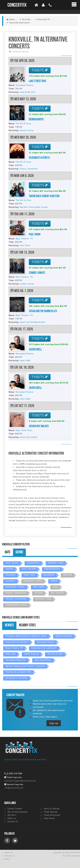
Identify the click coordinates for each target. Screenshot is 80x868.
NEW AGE (68, 575)
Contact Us (13, 821)
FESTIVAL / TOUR (43, 599)
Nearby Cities (27, 625)
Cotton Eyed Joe (31, 654)
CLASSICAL (10, 581)
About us (12, 818)
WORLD (54, 581)
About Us (9, 852)
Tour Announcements (17, 812)
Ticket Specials (51, 812)
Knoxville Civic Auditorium (44, 648)
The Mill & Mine (55, 654)
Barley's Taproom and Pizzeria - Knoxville (25, 666)
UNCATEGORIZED (52, 569)
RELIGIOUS (10, 575)
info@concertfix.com (14, 788)
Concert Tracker (15, 809)
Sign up (54, 723)
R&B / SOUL (30, 575)
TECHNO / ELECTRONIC (16, 599)
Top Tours (12, 815)
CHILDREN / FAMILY (33, 581)
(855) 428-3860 (16, 773)
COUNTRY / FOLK (56, 563)
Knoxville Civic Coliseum (17, 642)
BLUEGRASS (49, 575)
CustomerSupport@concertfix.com (20, 781)
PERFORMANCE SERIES (16, 605)
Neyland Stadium (64, 636)
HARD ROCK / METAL (15, 587)
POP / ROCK (39, 587)
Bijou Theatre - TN (14, 648)
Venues (9, 625)
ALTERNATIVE (33, 563)
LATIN (55, 587)
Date (8, 552)
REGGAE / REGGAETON (16, 593)
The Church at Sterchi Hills (18, 672)
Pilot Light (11, 654)
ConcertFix (17, 5)
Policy (7, 859)
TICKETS (40, 70)
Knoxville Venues (20, 52)
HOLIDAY (39, 593)
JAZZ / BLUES (12, 563)
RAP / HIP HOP (29, 569)
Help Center (49, 818)
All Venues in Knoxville (16, 678)
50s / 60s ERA (57, 593)
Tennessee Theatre (46, 642)
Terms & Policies (52, 809)
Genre (19, 552)
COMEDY (9, 569)
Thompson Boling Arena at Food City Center (26, 636)
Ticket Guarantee (52, 815)
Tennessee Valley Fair (16, 660)
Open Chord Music (43, 660)
